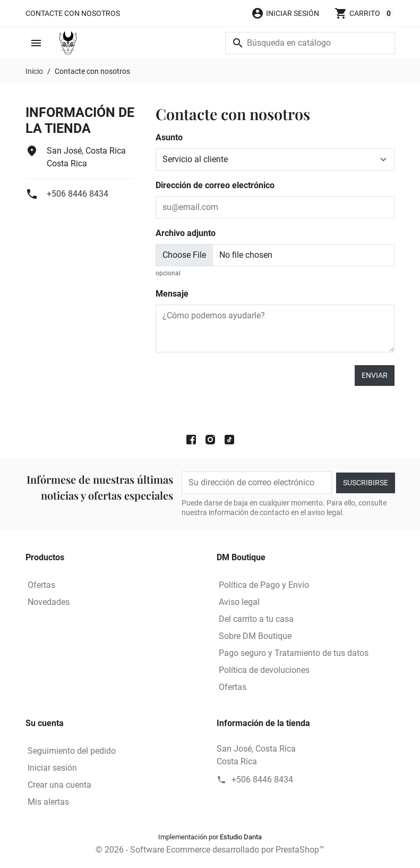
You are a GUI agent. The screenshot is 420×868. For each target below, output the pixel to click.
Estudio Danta (241, 837)
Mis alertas (48, 802)
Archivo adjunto (186, 233)
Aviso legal (239, 602)
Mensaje (172, 294)
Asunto (169, 137)
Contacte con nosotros (73, 13)
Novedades (49, 602)
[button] (285, 13)
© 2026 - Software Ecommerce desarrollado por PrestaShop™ (210, 850)
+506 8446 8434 (78, 194)
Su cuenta (45, 723)
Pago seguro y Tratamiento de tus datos (294, 653)
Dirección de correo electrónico (215, 185)
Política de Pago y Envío (264, 585)
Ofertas (41, 585)
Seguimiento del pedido (72, 751)
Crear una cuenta (59, 785)
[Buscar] (310, 43)
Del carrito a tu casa (256, 619)
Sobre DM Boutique (255, 636)
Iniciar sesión (52, 768)
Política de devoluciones (264, 670)
